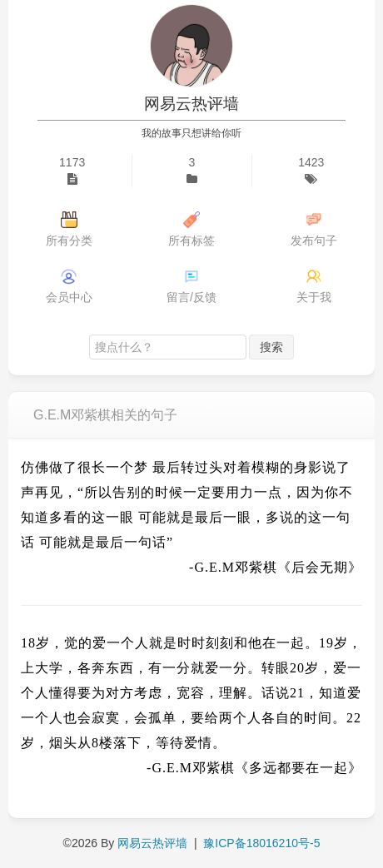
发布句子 (314, 241)
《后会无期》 (320, 567)
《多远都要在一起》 (298, 768)
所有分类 (69, 241)
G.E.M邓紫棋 (236, 567)
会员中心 (69, 297)
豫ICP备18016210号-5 (261, 843)
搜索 (271, 347)
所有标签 (191, 241)
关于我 (314, 297)
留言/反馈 (191, 297)
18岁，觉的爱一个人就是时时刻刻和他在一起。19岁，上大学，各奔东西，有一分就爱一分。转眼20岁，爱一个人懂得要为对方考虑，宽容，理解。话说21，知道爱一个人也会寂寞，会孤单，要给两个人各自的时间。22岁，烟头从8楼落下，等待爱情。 (191, 693)
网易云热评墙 (191, 104)
